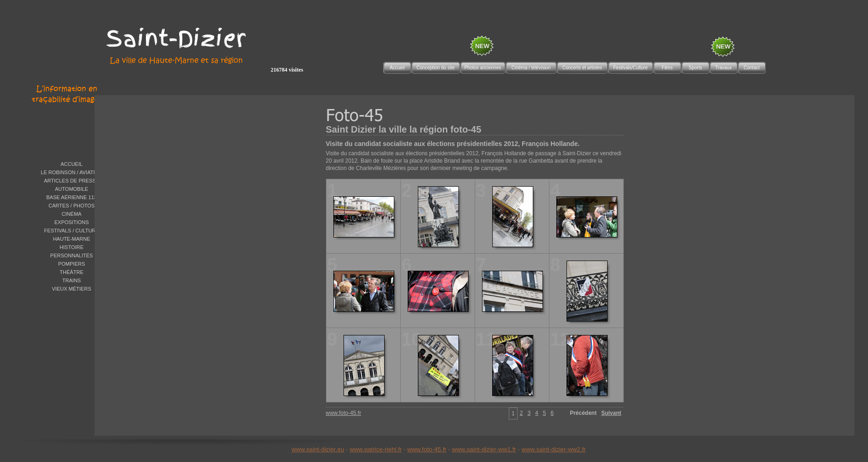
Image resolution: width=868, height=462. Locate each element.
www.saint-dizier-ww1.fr (484, 449)
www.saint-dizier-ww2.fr (554, 449)
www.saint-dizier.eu (318, 449)
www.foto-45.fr (427, 449)
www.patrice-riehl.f (375, 449)
